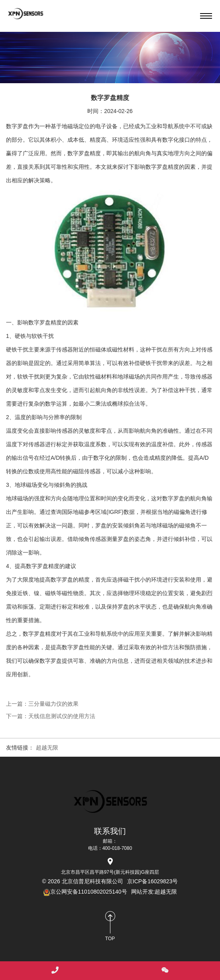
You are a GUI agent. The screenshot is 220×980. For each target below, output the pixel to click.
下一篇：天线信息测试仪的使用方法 (51, 716)
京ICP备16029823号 (153, 881)
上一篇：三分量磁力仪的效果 (42, 704)
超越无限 (47, 748)
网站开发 (142, 892)
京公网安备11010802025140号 (85, 892)
